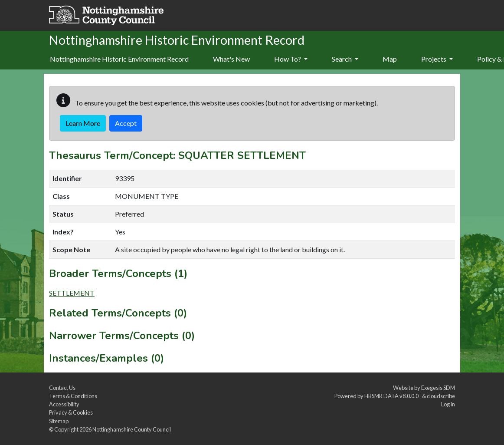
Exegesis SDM (438, 388)
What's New (231, 59)
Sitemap (59, 421)
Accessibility (64, 404)
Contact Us (62, 388)
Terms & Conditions (73, 396)
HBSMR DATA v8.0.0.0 (392, 396)
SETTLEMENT (72, 293)
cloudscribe (441, 396)
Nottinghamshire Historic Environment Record (119, 59)
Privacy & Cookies (71, 412)
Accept (126, 123)
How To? (291, 59)
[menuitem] (231, 59)
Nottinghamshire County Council (132, 429)
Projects (437, 59)
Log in (448, 404)
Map (390, 59)
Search (345, 59)
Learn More (83, 123)
